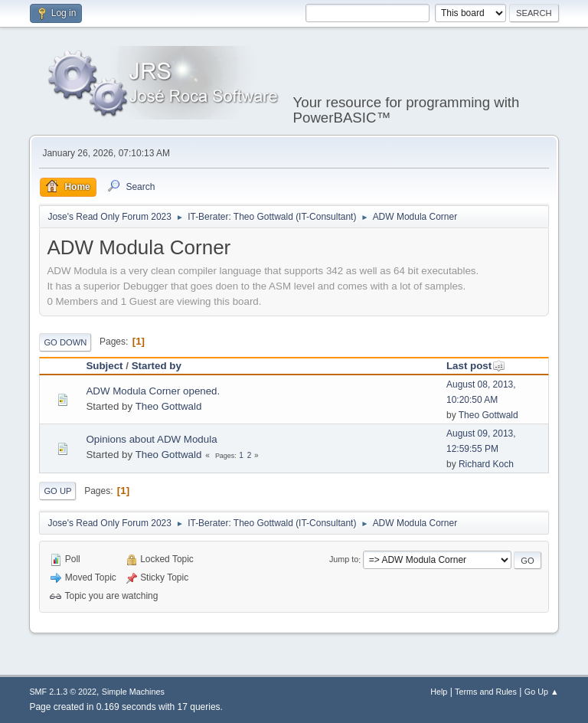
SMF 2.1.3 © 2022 (63, 692)
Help (439, 692)
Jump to (344, 560)
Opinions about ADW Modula (151, 439)
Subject (104, 366)
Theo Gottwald (169, 406)
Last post (476, 366)
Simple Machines (133, 692)
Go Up (57, 491)
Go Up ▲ (542, 692)
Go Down (65, 342)
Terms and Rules (486, 692)
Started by (157, 366)
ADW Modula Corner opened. (153, 391)
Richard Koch (486, 464)
